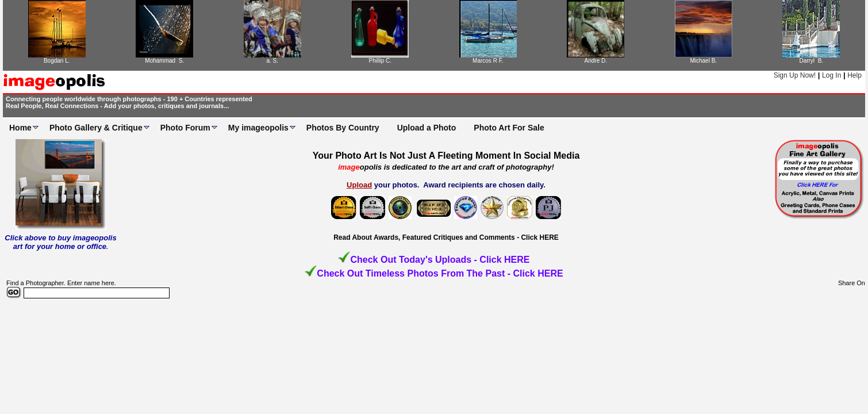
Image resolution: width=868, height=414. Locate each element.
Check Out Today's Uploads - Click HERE (440, 260)
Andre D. (596, 61)
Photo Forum (185, 128)
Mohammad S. (164, 61)
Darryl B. (811, 61)
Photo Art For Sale (509, 128)
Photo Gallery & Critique (96, 128)
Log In (831, 75)
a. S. (272, 61)
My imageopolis (258, 128)
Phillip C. (380, 61)
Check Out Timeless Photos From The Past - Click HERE (440, 273)
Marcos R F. (488, 61)
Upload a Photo (427, 128)
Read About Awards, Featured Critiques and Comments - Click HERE (446, 237)
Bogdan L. (57, 61)
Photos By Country (343, 128)
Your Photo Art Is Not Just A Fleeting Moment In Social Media (446, 156)
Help (854, 75)
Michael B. (703, 61)
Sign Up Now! (795, 75)
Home (20, 128)
